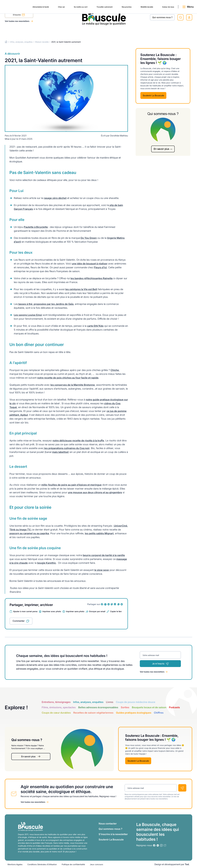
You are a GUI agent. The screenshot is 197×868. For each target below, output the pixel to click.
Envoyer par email (97, 611)
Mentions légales (15, 864)
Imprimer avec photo (52, 611)
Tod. (187, 864)
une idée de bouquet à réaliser (90, 264)
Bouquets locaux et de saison (149, 707)
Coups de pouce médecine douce (136, 702)
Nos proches (112, 32)
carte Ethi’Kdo (95, 326)
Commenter (19, 621)
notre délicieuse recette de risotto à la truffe (78, 441)
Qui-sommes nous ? (162, 17)
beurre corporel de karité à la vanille (104, 555)
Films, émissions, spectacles (59, 707)
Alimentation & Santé (16, 32)
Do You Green (89, 238)
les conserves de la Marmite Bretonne (73, 385)
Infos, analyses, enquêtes (21, 42)
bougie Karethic (47, 563)
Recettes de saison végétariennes (93, 713)
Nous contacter (108, 824)
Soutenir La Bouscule (153, 95)
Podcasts (174, 707)
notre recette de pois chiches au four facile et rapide (68, 378)
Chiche (115, 370)
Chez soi (39, 32)
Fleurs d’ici (100, 267)
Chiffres (159, 713)
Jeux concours (96, 864)
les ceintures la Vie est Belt (81, 289)
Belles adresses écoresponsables (98, 707)
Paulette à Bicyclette (36, 227)
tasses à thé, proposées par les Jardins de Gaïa (46, 304)
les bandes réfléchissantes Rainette (92, 278)
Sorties (125, 707)
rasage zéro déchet (55, 198)
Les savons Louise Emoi (28, 315)
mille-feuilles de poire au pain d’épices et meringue (71, 485)
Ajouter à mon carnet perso (25, 611)
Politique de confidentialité (73, 864)
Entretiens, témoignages (56, 702)
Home (6, 42)
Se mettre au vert (60, 32)
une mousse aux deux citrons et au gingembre (95, 492)
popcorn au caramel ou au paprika (29, 533)
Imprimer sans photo (75, 611)
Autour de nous (159, 32)
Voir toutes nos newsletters (17, 21)
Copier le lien (116, 611)
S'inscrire (19, 15)
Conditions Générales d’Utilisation (42, 864)
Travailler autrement (87, 32)
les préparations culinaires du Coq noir (67, 448)
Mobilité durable (134, 32)
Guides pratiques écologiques (134, 713)
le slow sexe (102, 570)
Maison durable (42, 42)
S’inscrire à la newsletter (113, 834)
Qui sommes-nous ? (110, 829)
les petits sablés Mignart (99, 533)
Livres (110, 702)
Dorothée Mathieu (119, 136)
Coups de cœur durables (56, 713)
